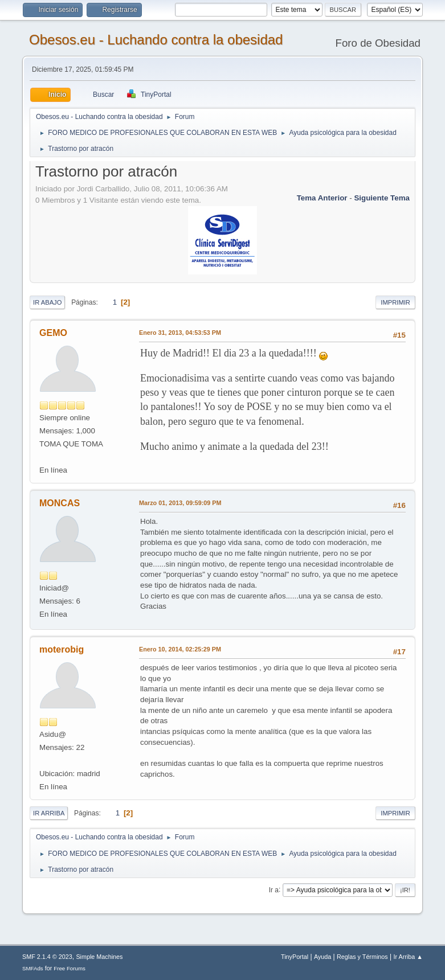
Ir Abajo (47, 302)
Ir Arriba (49, 813)
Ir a (274, 889)
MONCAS (60, 503)
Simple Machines (99, 957)
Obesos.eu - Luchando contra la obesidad (156, 40)
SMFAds (33, 968)
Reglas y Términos (362, 957)
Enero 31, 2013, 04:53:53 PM (180, 333)
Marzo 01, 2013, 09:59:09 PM (180, 503)
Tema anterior (322, 198)
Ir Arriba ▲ (408, 957)
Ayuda (322, 957)
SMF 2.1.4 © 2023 (47, 957)
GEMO (53, 333)
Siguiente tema (382, 198)
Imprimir (395, 302)
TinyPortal (295, 957)
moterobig (62, 649)
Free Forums (70, 968)
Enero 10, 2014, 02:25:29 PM (180, 649)
